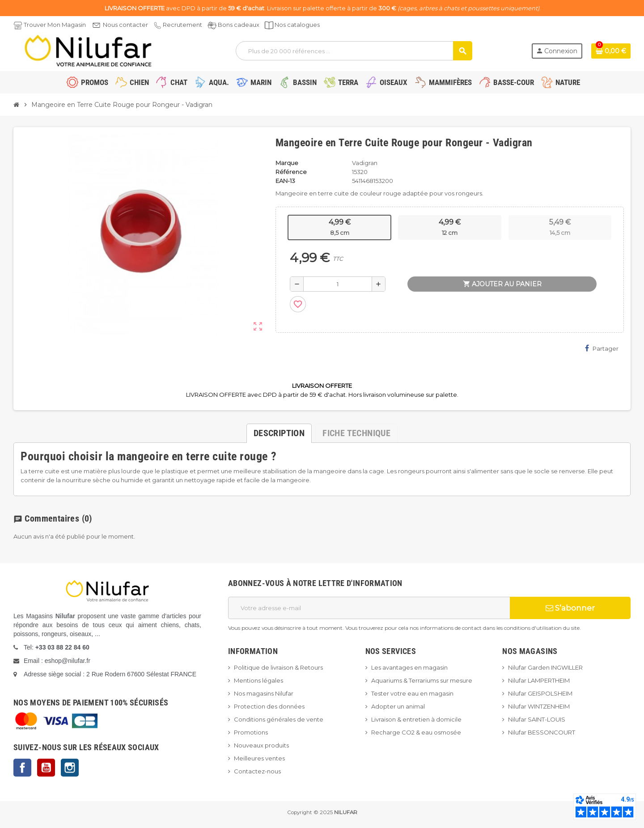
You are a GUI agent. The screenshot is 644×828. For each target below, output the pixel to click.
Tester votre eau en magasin (412, 693)
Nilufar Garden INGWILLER (545, 667)
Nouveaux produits (261, 745)
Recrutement (182, 25)
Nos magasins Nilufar (264, 693)
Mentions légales (258, 680)
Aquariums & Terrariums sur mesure (422, 680)
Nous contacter (125, 25)
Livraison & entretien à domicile (416, 719)
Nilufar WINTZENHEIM (539, 706)
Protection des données (269, 706)
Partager (602, 348)
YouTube (46, 768)
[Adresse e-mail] (369, 608)
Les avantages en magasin (409, 667)
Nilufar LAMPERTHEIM (539, 680)
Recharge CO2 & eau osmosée (416, 732)
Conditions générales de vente (279, 719)
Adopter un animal (398, 706)
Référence (291, 172)
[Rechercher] (354, 51)
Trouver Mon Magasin (55, 25)
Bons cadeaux (239, 25)
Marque (287, 163)
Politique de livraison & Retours (278, 667)
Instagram (70, 768)
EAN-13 (285, 181)
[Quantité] (338, 284)
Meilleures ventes (259, 758)
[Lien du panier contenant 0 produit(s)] (611, 51)
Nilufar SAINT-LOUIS (537, 719)
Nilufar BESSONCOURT (542, 732)
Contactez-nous (257, 771)
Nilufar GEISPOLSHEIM (540, 693)
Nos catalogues (297, 25)
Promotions (251, 732)
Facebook (22, 768)
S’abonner (570, 608)
